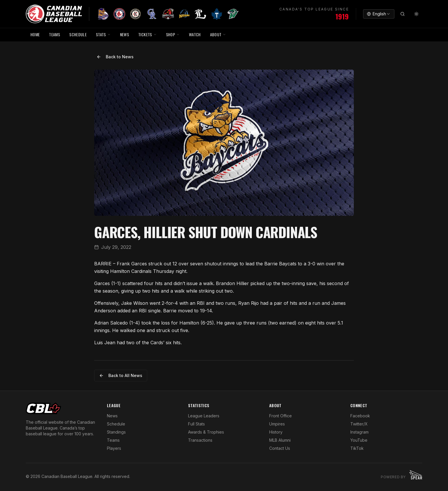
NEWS (124, 34)
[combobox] (379, 14)
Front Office (281, 416)
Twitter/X (359, 424)
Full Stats (196, 424)
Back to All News (121, 375)
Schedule (116, 424)
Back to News (115, 57)
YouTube (359, 440)
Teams (113, 440)
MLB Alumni (280, 440)
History (276, 432)
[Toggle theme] (416, 14)
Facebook (360, 416)
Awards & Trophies (206, 432)
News (112, 416)
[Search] (403, 14)
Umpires (277, 424)
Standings (116, 432)
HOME (35, 34)
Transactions (200, 440)
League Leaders (204, 416)
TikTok (357, 448)
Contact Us (280, 448)
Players (114, 448)
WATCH (195, 34)
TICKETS (147, 34)
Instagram (359, 432)
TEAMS (54, 34)
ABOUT (218, 34)
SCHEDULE (78, 34)
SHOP (173, 34)
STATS (103, 34)
